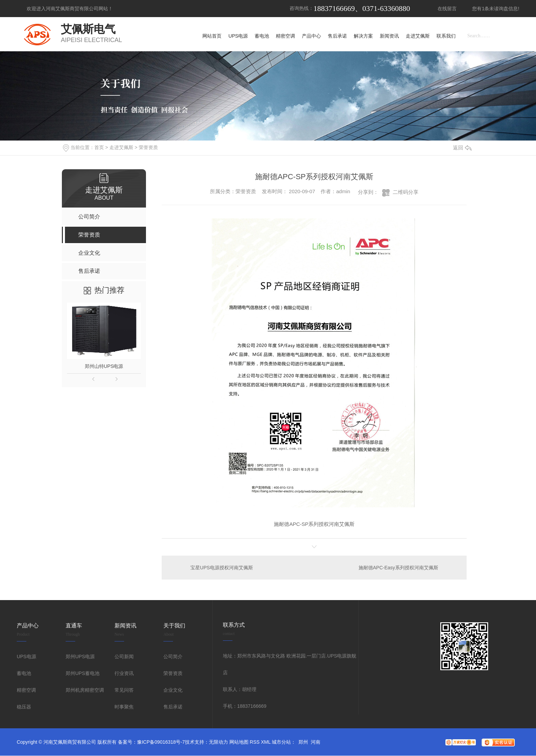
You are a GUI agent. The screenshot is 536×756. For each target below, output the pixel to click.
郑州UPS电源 (80, 657)
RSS (255, 742)
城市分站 (281, 742)
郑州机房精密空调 (85, 690)
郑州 (303, 742)
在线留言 (447, 9)
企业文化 (173, 690)
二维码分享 (406, 192)
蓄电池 (24, 674)
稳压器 (24, 707)
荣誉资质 (148, 147)
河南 (316, 742)
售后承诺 (173, 707)
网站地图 (239, 742)
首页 (99, 147)
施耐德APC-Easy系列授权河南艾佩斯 (398, 568)
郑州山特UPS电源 (104, 366)
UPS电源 (26, 657)
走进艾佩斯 (121, 147)
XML (266, 742)
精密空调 (26, 690)
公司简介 (173, 657)
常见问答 (124, 690)
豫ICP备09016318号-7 (161, 742)
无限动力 (218, 742)
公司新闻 (124, 657)
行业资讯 (124, 674)
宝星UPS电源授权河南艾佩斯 (222, 568)
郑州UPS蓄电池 (83, 674)
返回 (462, 148)
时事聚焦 (124, 707)
